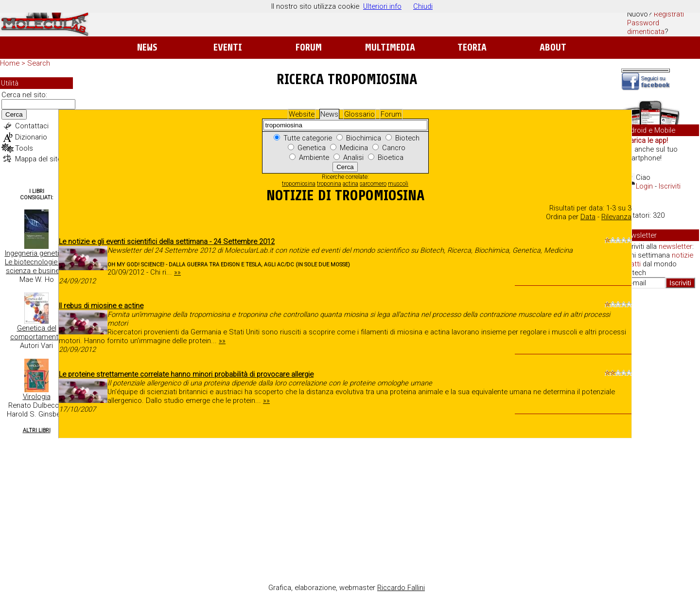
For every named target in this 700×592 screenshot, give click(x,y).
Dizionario (31, 137)
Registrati (669, 14)
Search (39, 63)
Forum (308, 47)
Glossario (359, 114)
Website (302, 114)
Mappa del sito (38, 159)
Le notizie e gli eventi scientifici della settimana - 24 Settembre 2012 (167, 242)
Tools (24, 148)
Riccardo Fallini (401, 588)
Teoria (472, 47)
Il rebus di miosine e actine (101, 306)
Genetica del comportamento (36, 332)
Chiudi (423, 6)
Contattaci (32, 126)
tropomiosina (299, 184)
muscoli (398, 184)
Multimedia (390, 47)
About (553, 47)
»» (177, 272)
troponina (329, 184)
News (147, 47)
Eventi (228, 47)
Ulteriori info (382, 6)
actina (350, 184)
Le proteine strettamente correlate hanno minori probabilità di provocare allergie (186, 374)
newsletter (675, 246)
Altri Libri (37, 430)
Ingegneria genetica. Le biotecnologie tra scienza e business (37, 262)
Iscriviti (670, 186)
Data (588, 217)
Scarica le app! (645, 140)
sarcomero (373, 184)
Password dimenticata (646, 27)
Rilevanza (616, 217)
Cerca (14, 114)
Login (644, 186)
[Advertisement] (660, 445)
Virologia (37, 397)
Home (10, 63)
